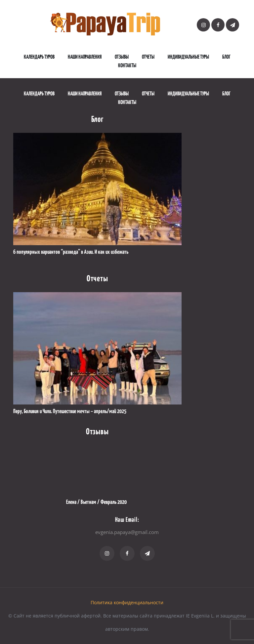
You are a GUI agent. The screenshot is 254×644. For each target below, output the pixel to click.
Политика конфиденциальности (127, 602)
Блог (226, 57)
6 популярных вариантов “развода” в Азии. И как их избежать (71, 252)
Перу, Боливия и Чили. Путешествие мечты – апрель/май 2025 (70, 412)
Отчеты (148, 57)
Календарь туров (39, 57)
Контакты (127, 66)
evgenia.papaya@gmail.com (127, 532)
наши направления (85, 57)
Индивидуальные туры (188, 57)
